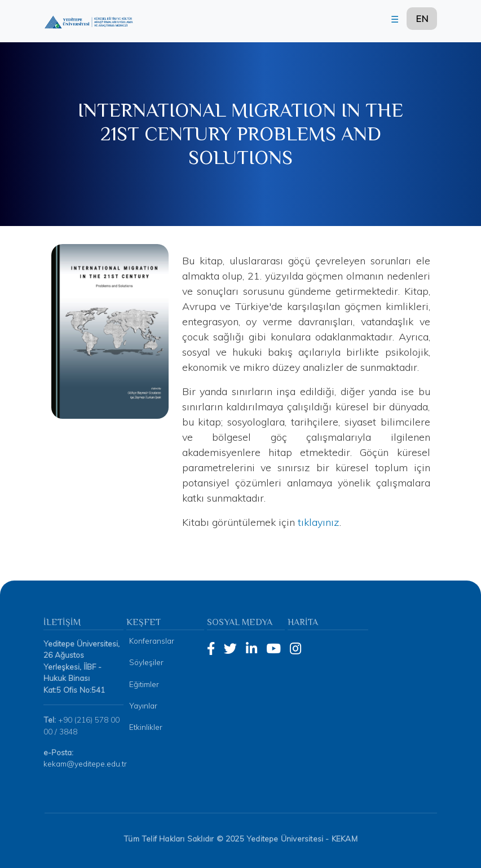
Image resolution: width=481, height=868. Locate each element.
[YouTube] (273, 649)
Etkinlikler (146, 727)
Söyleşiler (146, 662)
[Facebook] (211, 649)
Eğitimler (144, 684)
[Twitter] (230, 649)
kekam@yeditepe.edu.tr (85, 763)
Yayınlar (143, 705)
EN (422, 19)
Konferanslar (152, 641)
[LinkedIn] (251, 649)
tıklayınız (319, 522)
